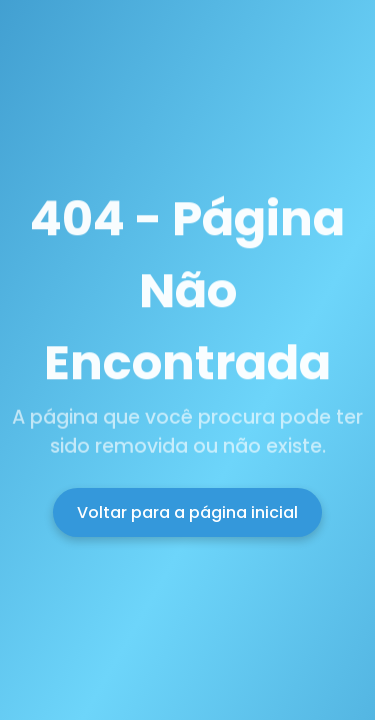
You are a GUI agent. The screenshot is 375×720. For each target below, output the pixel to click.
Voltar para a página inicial (187, 512)
